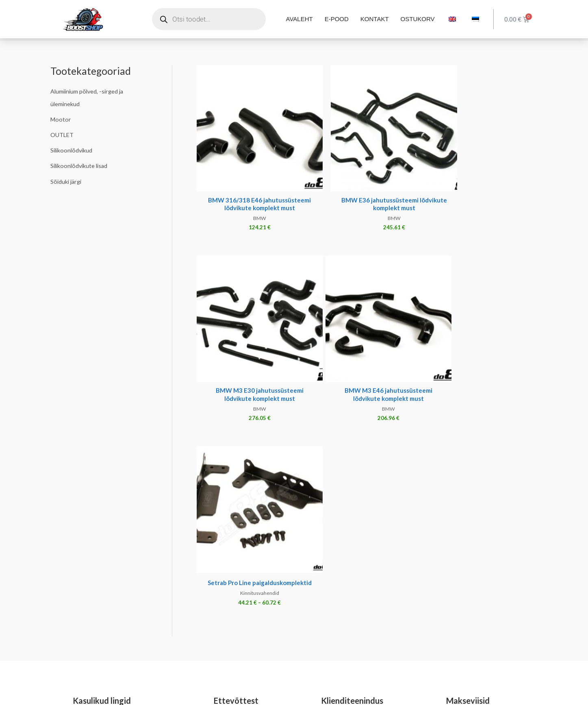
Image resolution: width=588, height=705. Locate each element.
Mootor (61, 119)
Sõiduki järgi (67, 180)
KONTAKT (375, 19)
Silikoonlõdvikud (73, 149)
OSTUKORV (418, 19)
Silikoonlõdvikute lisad (81, 165)
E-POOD (337, 19)
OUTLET (62, 134)
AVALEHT (299, 19)
